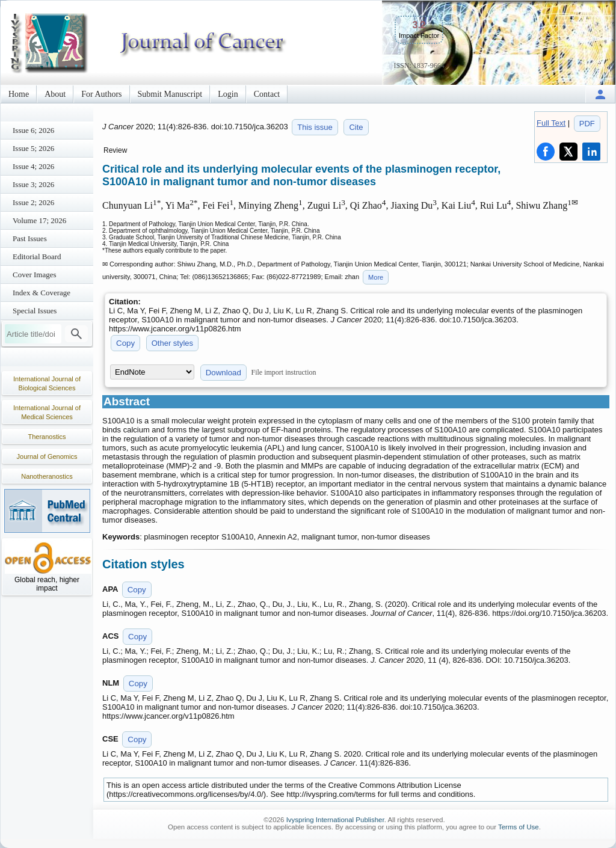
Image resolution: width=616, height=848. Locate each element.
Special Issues (35, 311)
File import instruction (284, 372)
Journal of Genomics (47, 456)
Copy (125, 343)
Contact (267, 94)
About (55, 94)
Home (19, 94)
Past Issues (30, 238)
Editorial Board (37, 257)
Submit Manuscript (170, 94)
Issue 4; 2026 (33, 166)
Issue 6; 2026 (33, 130)
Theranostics (47, 437)
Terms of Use (519, 827)
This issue (315, 127)
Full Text (551, 123)
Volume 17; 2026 (39, 220)
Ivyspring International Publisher (335, 820)
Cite (356, 127)
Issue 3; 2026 (33, 184)
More (376, 277)
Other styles (172, 343)
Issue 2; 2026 (33, 202)
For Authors (101, 94)
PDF (587, 124)
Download (223, 373)
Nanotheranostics (47, 476)
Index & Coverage (42, 293)
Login (228, 94)
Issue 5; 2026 (33, 148)
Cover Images (35, 275)
